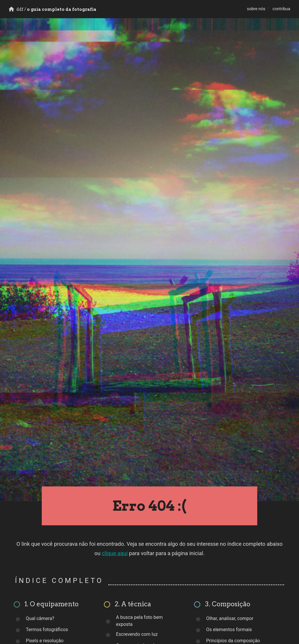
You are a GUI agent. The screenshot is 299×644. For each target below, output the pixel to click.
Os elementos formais (229, 630)
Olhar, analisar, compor (230, 618)
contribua (281, 9)
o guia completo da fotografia (53, 9)
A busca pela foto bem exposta (139, 621)
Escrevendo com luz (137, 634)
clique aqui (115, 553)
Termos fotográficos (47, 630)
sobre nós (256, 9)
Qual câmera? (40, 618)
